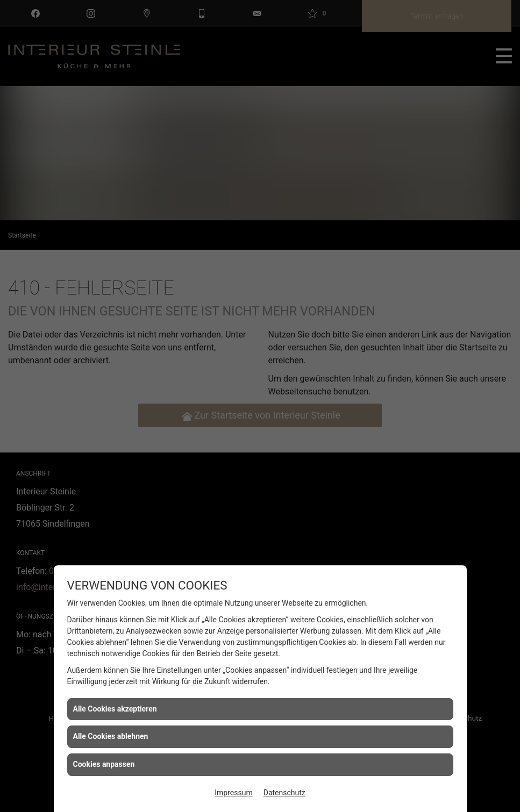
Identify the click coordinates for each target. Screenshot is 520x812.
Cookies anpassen (104, 764)
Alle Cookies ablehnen (111, 736)
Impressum (233, 793)
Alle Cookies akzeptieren (115, 709)
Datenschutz (284, 793)
